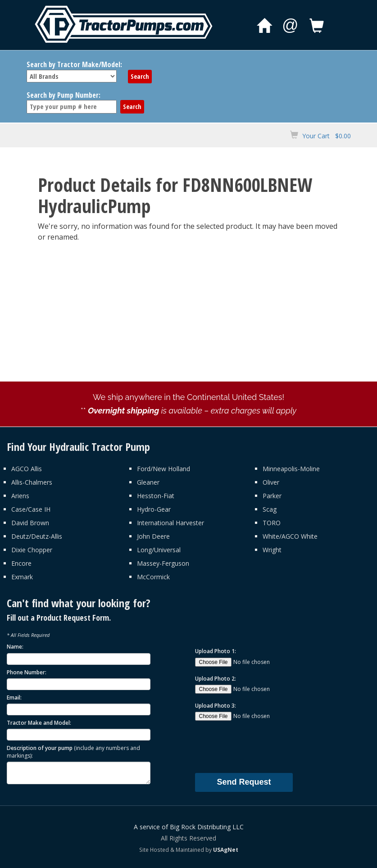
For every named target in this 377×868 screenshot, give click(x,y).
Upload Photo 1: (216, 651)
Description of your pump (73, 752)
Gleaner (148, 482)
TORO (272, 523)
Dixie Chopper (32, 550)
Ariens (20, 496)
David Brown (30, 523)
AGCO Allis (27, 469)
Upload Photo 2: (216, 679)
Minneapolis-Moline (291, 469)
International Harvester (170, 523)
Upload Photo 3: (216, 706)
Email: (14, 698)
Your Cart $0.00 (327, 136)
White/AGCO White (290, 536)
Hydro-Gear (154, 509)
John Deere (153, 536)
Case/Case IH (31, 509)
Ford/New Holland (164, 469)
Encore (21, 563)
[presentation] (263, 746)
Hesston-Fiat (156, 496)
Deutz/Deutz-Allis (37, 536)
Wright (272, 550)
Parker (272, 496)
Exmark (22, 577)
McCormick (153, 577)
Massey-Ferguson (163, 563)
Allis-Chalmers (32, 482)
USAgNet (226, 850)
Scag (270, 509)
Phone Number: (27, 672)
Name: (15, 647)
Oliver (271, 482)
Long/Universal (159, 550)
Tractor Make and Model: (39, 723)
